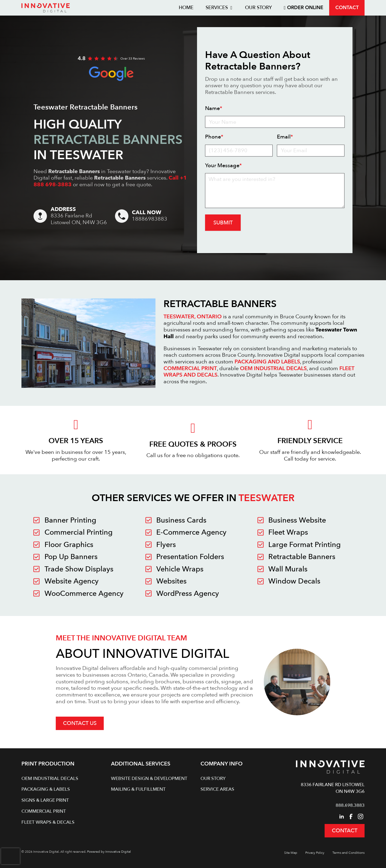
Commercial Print (44, 811)
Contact (347, 8)
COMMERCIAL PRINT (190, 368)
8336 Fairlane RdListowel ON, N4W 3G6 (79, 219)
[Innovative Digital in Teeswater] (86, 520)
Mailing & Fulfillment (138, 789)
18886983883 (150, 219)
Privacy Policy (315, 853)
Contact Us (80, 723)
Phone (214, 137)
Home (186, 8)
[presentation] (10, 856)
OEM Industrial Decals (50, 778)
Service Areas (217, 789)
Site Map (291, 853)
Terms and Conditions (348, 853)
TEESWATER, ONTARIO (193, 317)
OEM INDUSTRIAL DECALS (273, 368)
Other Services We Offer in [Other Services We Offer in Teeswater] (193, 498)
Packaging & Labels (46, 789)
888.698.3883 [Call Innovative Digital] (350, 805)
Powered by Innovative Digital (109, 852)
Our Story (258, 8)
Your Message (223, 166)
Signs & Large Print (45, 800)
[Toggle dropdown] (231, 8)
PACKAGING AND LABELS (267, 362)
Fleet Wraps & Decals (48, 822)
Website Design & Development (149, 778)
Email (285, 137)
